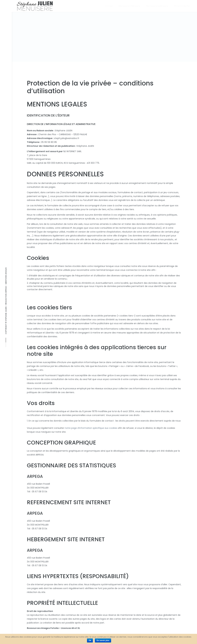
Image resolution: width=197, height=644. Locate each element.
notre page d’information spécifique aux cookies (91, 428)
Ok (90, 640)
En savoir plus (103, 640)
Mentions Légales (6, 276)
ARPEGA (6, 290)
